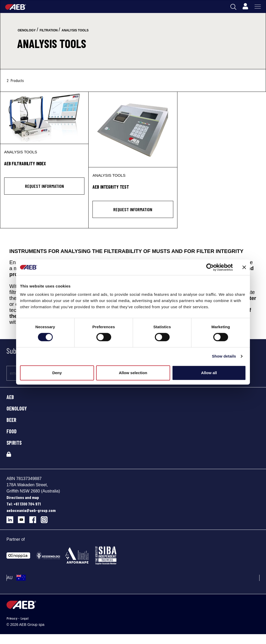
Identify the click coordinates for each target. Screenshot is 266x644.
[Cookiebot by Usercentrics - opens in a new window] (210, 267)
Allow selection (133, 373)
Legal (24, 618)
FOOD (12, 431)
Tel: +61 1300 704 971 (24, 504)
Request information (44, 186)
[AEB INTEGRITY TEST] (133, 129)
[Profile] (245, 6)
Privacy (12, 618)
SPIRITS (14, 443)
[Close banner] (244, 267)
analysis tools (75, 30)
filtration (49, 30)
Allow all (209, 373)
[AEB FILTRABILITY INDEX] (44, 118)
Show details (224, 356)
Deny (57, 373)
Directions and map (23, 497)
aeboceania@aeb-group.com (31, 510)
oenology (27, 30)
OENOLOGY (17, 408)
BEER (11, 420)
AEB (10, 397)
